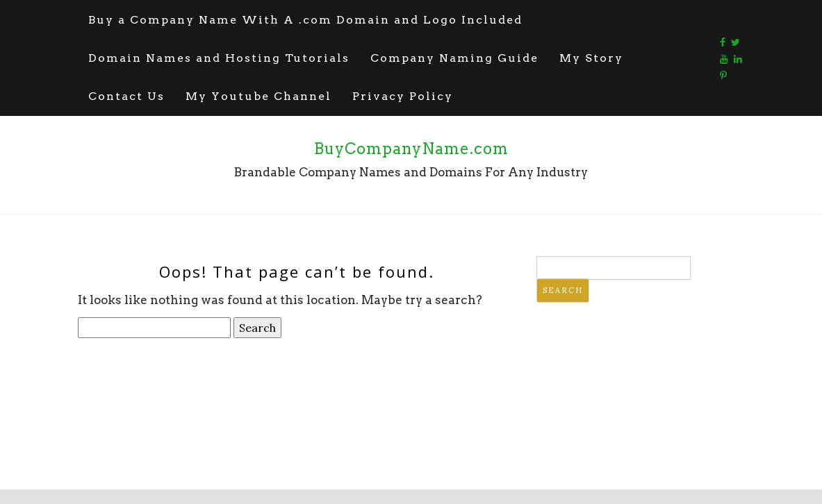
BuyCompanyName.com (411, 149)
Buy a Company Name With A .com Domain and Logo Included (305, 20)
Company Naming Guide (454, 58)
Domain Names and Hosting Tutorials (219, 58)
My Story (591, 58)
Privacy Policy (403, 96)
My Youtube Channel (258, 96)
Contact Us (126, 96)
